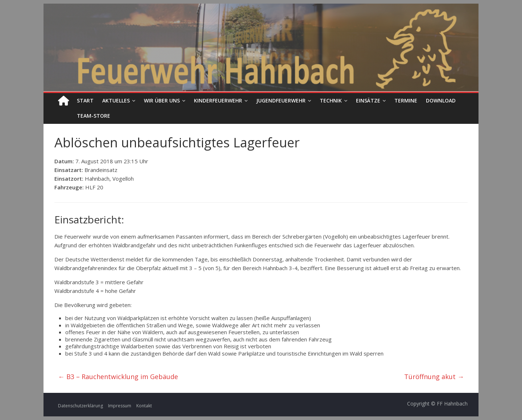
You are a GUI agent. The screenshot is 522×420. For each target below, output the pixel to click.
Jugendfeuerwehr (281, 100)
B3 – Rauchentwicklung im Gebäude (118, 377)
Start (85, 100)
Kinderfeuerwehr (218, 100)
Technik (331, 100)
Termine (406, 100)
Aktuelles (116, 100)
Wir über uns (162, 100)
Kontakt (144, 406)
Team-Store (94, 116)
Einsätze (368, 100)
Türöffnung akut (434, 377)
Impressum (120, 406)
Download (441, 100)
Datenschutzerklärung (80, 406)
